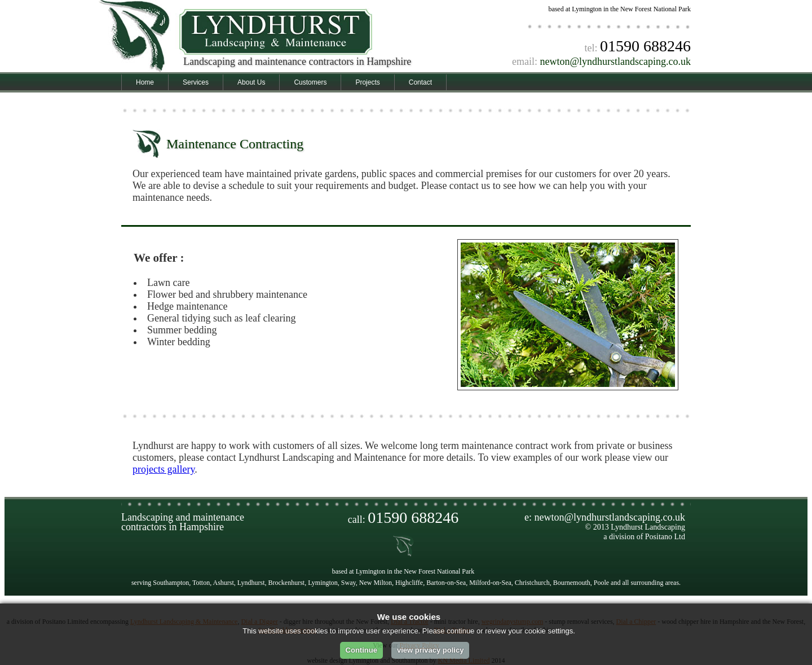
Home (145, 82)
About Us (251, 82)
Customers (310, 82)
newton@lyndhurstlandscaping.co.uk (615, 61)
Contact (420, 82)
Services (196, 82)
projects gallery (164, 469)
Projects (367, 82)
